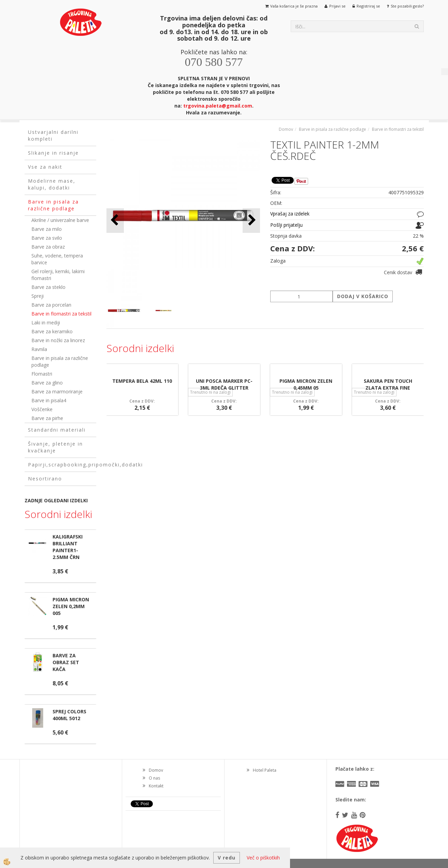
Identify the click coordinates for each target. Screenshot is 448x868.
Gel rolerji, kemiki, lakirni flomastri (58, 275)
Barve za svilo (47, 238)
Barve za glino (47, 383)
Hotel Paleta (265, 770)
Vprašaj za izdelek (290, 214)
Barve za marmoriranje (57, 391)
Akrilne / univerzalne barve (60, 220)
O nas (154, 778)
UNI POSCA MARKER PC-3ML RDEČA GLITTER (224, 384)
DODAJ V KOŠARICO (363, 296)
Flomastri (42, 374)
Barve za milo (47, 229)
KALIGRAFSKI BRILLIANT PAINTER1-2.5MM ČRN (68, 547)
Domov (286, 129)
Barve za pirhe (47, 418)
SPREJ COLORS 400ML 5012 (69, 715)
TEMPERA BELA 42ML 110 (142, 381)
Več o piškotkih (263, 858)
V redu (227, 858)
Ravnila (39, 349)
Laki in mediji (46, 323)
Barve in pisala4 (49, 400)
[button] (251, 220)
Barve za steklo (48, 287)
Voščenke (42, 409)
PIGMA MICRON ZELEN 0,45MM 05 (306, 384)
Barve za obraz (48, 247)
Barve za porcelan (51, 305)
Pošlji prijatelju (286, 225)
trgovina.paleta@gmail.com (218, 106)
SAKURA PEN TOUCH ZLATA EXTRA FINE (388, 384)
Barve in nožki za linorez (58, 340)
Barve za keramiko (52, 331)
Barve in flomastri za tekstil (61, 314)
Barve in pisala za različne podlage (60, 361)
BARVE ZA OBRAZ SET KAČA (66, 662)
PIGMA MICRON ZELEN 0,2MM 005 (71, 606)
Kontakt (156, 786)
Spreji (38, 296)
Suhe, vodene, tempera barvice (57, 259)
